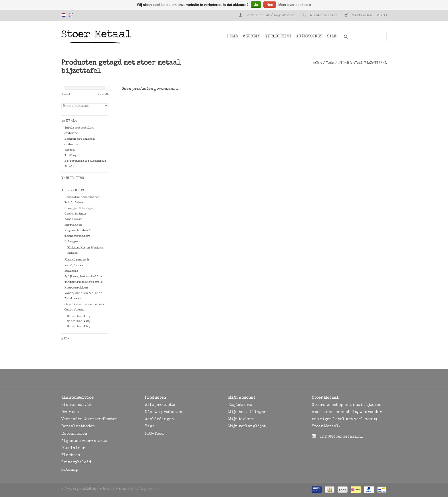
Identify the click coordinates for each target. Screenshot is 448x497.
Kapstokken (73, 225)
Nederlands (64, 15)
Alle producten (161, 405)
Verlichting (278, 37)
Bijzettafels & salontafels (85, 161)
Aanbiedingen (160, 419)
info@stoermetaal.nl (342, 437)
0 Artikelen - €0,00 (366, 16)
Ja (256, 5)
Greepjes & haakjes (79, 208)
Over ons (70, 412)
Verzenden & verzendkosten (90, 419)
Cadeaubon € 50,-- (80, 326)
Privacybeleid (76, 462)
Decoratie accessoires (82, 197)
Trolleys (71, 156)
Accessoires (309, 37)
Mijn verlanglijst (247, 426)
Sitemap (70, 470)
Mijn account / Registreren (268, 16)
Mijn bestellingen (247, 412)
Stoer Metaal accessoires (84, 304)
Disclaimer (73, 448)
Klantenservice (324, 16)
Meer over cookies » (295, 5)
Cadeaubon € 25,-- (80, 321)
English (71, 15)
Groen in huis (75, 214)
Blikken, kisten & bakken (85, 248)
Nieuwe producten (164, 412)
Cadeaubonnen (75, 310)
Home (232, 37)
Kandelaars (73, 219)
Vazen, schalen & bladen (83, 293)
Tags (330, 63)
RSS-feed (154, 434)
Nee (270, 5)
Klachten (71, 455)
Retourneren (74, 434)
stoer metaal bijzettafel (363, 63)
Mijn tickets (241, 419)
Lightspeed (149, 489)
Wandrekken (74, 299)
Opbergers (72, 242)
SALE (332, 37)
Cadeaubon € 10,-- (80, 316)
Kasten (70, 150)
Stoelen (70, 167)
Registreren (241, 405)
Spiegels (71, 271)
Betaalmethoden (78, 426)
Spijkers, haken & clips (83, 277)
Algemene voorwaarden (85, 441)
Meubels (251, 37)
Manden (72, 253)
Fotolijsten (74, 203)
